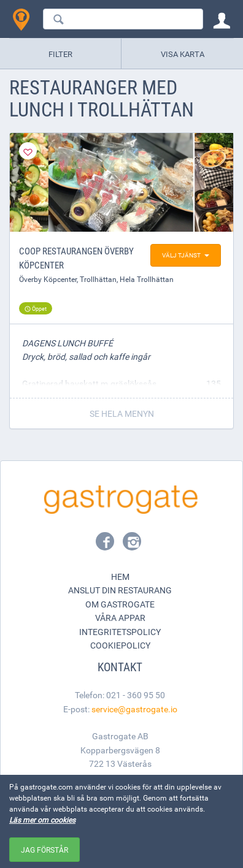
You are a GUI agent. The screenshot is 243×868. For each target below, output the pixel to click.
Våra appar (120, 618)
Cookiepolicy (120, 645)
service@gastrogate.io (134, 709)
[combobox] (123, 19)
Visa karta (183, 54)
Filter (60, 54)
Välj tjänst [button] (186, 255)
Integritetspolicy (120, 632)
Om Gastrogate (120, 604)
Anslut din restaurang (120, 590)
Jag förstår (44, 850)
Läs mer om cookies (42, 820)
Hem (120, 577)
